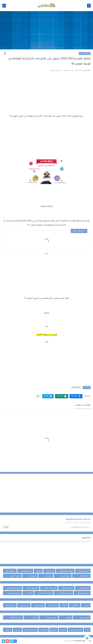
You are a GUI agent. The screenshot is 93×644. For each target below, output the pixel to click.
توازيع (39, 571)
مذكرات (49, 576)
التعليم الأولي (84, 588)
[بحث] (4, 6)
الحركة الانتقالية (30, 630)
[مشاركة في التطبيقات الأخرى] (38, 396)
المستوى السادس (65, 593)
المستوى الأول (67, 588)
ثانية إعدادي (24, 605)
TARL (64, 605)
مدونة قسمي (69, 641)
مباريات (17, 630)
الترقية (63, 630)
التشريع (54, 630)
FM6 (87, 630)
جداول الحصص (26, 571)
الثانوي (86, 605)
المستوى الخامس (14, 588)
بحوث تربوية (84, 618)
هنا (47, 342)
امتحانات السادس (45, 593)
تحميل (47, 313)
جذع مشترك (10, 605)
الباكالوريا (75, 605)
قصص (68, 618)
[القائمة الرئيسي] (89, 6)
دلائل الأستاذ (84, 576)
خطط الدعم (11, 571)
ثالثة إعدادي (53, 605)
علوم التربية (66, 576)
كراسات (34, 618)
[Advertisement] (46, 31)
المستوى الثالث (50, 588)
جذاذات (29, 593)
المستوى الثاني (32, 588)
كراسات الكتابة (16, 618)
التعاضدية (44, 630)
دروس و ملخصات (14, 593)
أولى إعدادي (39, 605)
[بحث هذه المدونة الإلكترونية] (50, 527)
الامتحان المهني (76, 630)
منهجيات (33, 576)
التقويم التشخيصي (66, 571)
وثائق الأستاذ (85, 53)
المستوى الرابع (83, 593)
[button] (76, 396)
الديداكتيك (50, 571)
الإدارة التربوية (84, 571)
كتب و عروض (51, 618)
